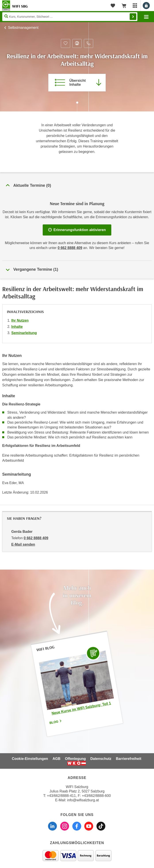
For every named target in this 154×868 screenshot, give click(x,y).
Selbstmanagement (23, 28)
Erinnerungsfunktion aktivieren (77, 230)
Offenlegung (75, 759)
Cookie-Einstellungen (30, 759)
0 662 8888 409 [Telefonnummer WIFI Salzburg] (70, 248)
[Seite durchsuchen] (70, 17)
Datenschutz (101, 759)
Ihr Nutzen (20, 320)
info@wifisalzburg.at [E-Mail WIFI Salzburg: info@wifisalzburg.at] (83, 800)
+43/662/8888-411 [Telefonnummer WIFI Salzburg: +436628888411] (61, 796)
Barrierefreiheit (129, 759)
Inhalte (17, 327)
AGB (57, 759)
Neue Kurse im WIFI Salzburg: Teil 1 (81, 708)
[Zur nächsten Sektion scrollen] (77, 107)
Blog (56, 722)
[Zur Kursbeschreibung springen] (77, 83)
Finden (133, 17)
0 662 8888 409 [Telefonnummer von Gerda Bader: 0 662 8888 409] (36, 538)
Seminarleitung (24, 333)
